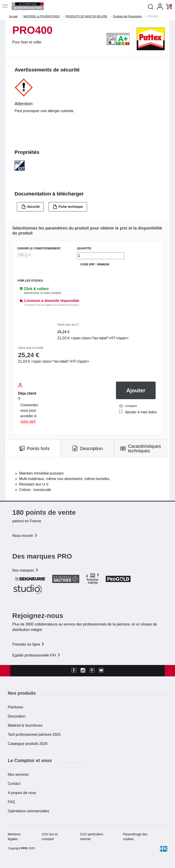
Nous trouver (25, 536)
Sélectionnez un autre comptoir (42, 293)
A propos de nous (22, 793)
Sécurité (31, 207)
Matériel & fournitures (25, 725)
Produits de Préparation (127, 16)
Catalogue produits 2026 (28, 744)
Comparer (128, 406)
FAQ (11, 802)
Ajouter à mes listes (138, 412)
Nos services (18, 774)
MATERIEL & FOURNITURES (42, 16)
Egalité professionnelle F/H (36, 655)
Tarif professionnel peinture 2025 (34, 735)
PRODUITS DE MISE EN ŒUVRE (86, 16)
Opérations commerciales (28, 811)
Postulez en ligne (28, 644)
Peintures (15, 707)
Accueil (13, 16)
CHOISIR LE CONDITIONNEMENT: (39, 249)
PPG (24, 848)
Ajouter (136, 390)
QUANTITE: (84, 249)
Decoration (17, 716)
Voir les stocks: (30, 281)
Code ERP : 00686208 (95, 265)
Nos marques (26, 570)
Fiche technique (68, 207)
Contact (14, 784)
